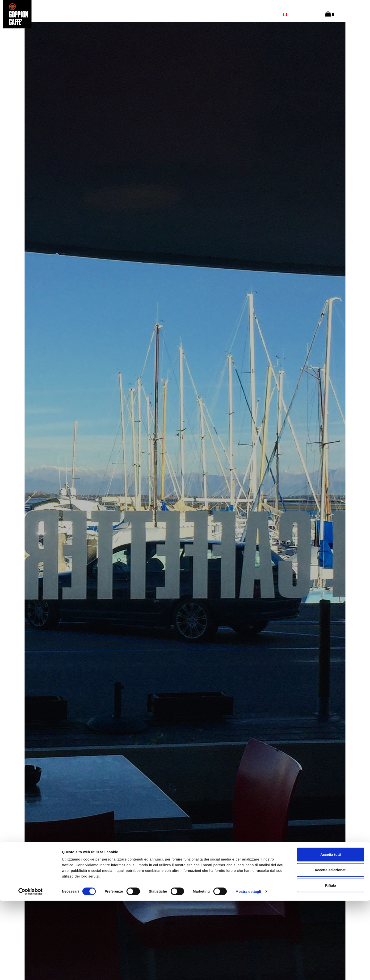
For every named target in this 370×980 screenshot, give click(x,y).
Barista (203, 14)
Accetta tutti (331, 934)
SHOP (246, 14)
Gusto (94, 14)
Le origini (72, 14)
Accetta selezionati (330, 949)
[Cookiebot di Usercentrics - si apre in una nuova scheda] (31, 971)
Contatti (267, 14)
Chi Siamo (149, 14)
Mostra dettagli (248, 971)
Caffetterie (177, 14)
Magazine (227, 14)
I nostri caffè (121, 14)
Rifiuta (331, 965)
